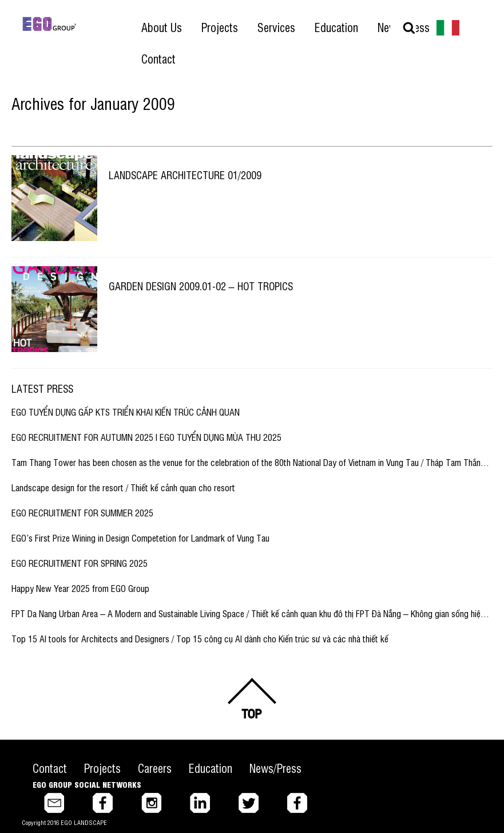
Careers (155, 768)
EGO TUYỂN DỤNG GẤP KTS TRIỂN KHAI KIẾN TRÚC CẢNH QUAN (126, 412)
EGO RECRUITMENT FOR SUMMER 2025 (82, 512)
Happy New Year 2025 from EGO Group (80, 588)
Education (211, 768)
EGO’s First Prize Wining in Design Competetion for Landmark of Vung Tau (140, 538)
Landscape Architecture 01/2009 (185, 175)
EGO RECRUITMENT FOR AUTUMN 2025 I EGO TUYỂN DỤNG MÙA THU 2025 (146, 437)
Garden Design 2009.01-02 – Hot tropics (201, 286)
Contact (50, 768)
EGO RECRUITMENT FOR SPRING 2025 (80, 563)
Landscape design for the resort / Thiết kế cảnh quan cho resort (123, 487)
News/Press (275, 768)
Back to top (252, 698)
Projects (102, 768)
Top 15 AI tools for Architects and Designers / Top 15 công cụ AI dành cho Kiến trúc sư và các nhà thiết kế (200, 638)
